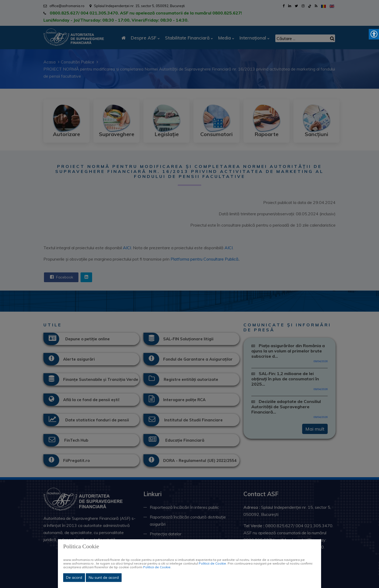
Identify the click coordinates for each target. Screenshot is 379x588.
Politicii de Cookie (212, 563)
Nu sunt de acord (104, 577)
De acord (74, 577)
